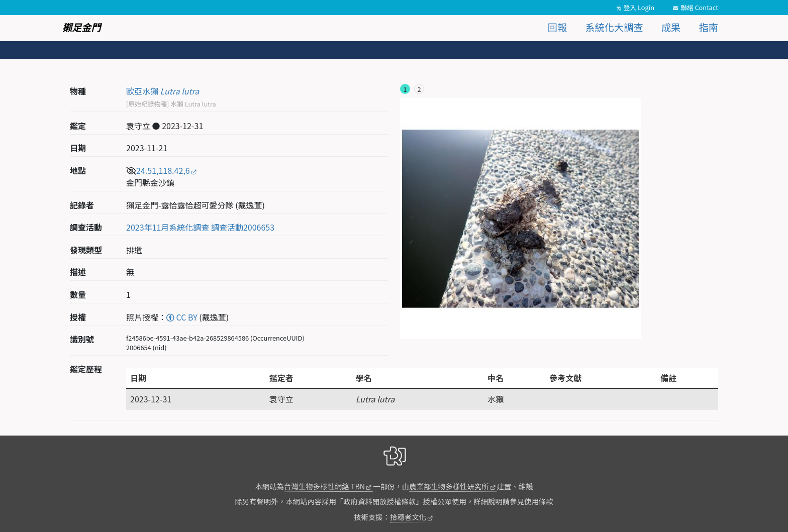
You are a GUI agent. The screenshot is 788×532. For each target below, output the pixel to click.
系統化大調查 (614, 27)
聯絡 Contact (699, 7)
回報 (557, 27)
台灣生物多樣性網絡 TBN (324, 486)
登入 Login (639, 7)
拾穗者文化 (408, 517)
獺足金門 (82, 27)
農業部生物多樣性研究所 (449, 486)
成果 (671, 27)
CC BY (182, 317)
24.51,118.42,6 (163, 170)
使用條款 (539, 501)
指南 (709, 27)
